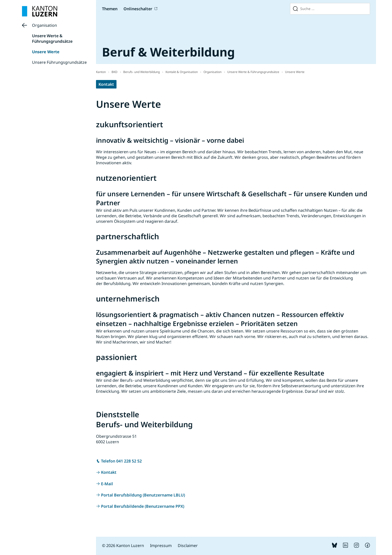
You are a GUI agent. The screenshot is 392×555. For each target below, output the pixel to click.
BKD (114, 72)
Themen (110, 9)
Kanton (101, 72)
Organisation (44, 25)
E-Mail (107, 484)
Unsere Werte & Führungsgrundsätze (52, 38)
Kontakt (106, 84)
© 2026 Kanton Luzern (123, 545)
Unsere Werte (46, 52)
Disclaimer (188, 545)
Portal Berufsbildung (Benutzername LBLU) (143, 495)
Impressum (161, 545)
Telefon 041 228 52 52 (121, 461)
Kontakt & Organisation (182, 72)
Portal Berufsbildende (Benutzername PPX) (143, 506)
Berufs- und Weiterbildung (141, 72)
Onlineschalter (138, 9)
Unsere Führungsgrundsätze (59, 62)
